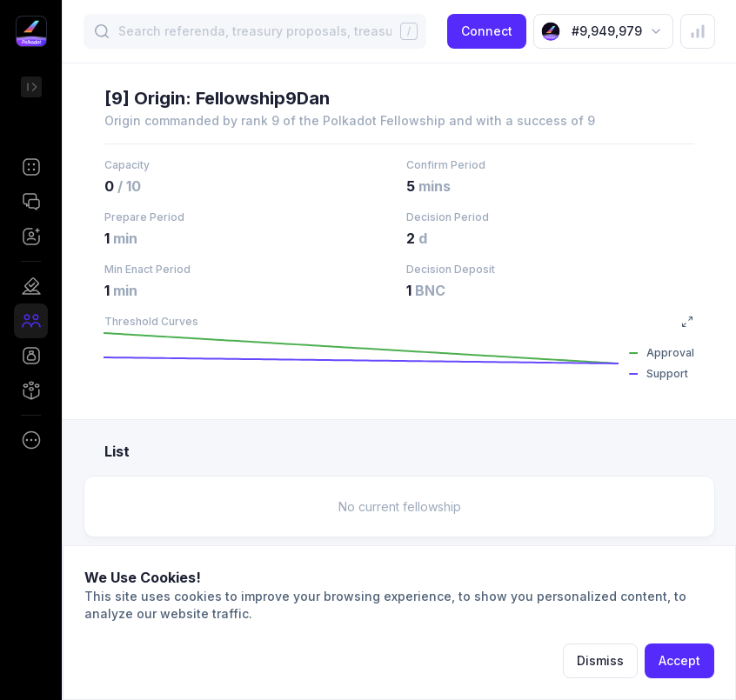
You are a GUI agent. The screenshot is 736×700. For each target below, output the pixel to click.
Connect (487, 31)
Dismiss (600, 660)
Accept (679, 660)
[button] (31, 167)
